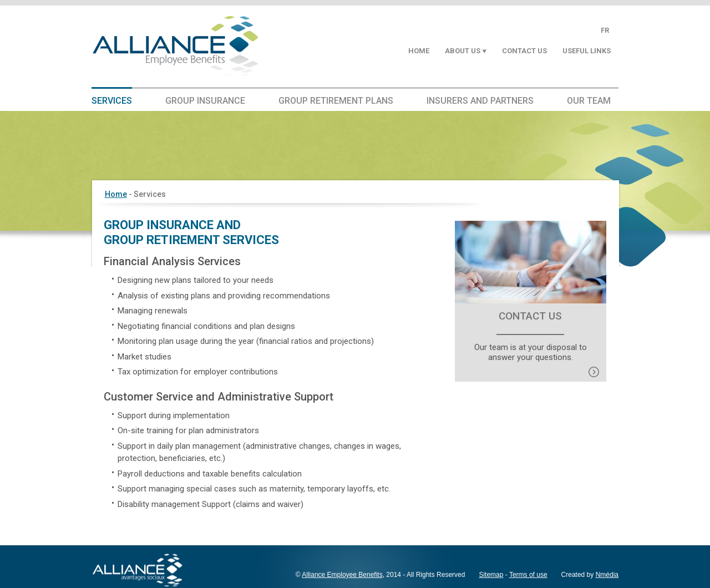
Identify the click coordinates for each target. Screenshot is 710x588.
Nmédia (607, 575)
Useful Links (587, 51)
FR (605, 30)
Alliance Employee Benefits (342, 575)
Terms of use (528, 575)
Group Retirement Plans (336, 101)
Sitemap (491, 575)
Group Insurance (205, 101)
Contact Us (524, 51)
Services (112, 101)
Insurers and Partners (480, 101)
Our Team (589, 101)
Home (419, 51)
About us (463, 51)
